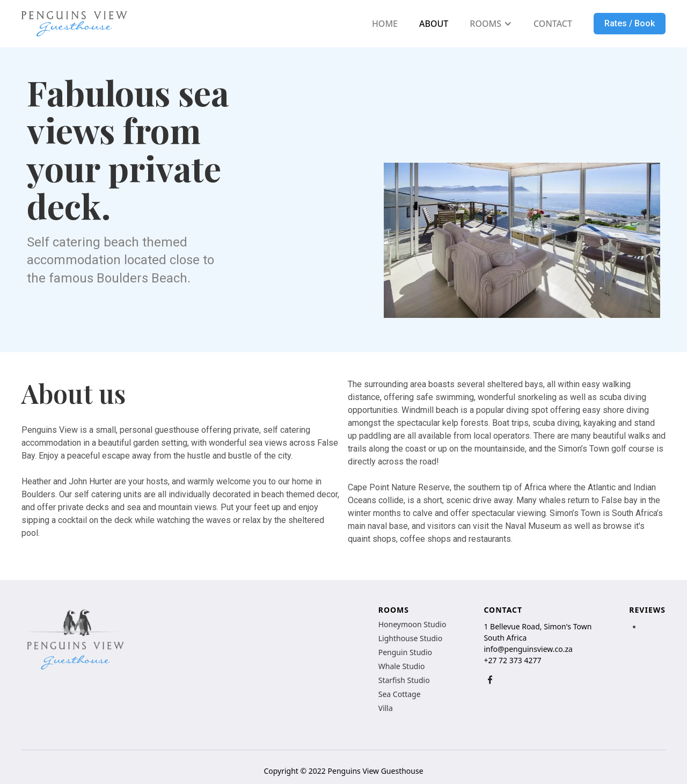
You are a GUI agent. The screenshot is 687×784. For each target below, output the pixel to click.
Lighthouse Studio (410, 638)
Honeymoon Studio (412, 625)
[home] (74, 24)
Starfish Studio (404, 680)
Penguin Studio (405, 652)
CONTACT (553, 24)
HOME (385, 24)
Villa (386, 708)
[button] (491, 24)
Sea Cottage (400, 694)
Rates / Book (630, 23)
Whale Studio (402, 666)
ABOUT (434, 24)
